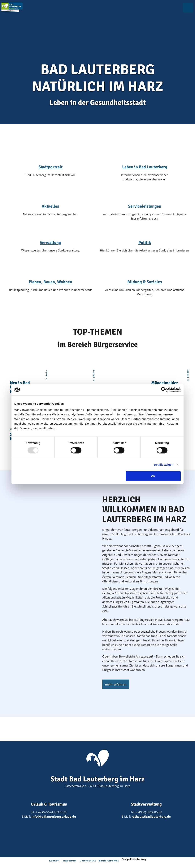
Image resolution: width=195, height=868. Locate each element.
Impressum (69, 861)
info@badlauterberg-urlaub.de (54, 817)
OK (153, 476)
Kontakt (54, 861)
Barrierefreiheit (109, 861)
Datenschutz (88, 861)
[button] (116, 684)
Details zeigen (164, 465)
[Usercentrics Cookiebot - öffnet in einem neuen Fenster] (164, 390)
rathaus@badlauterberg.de (151, 817)
